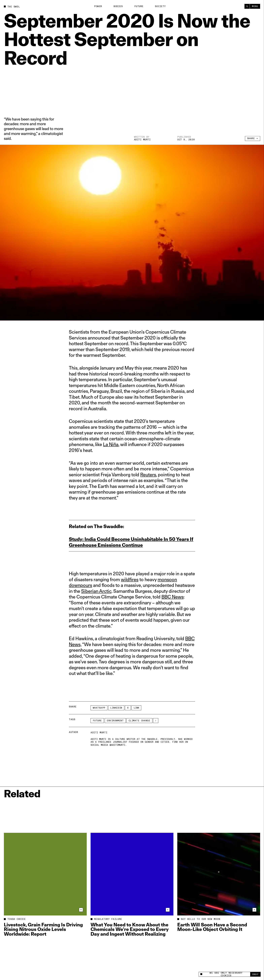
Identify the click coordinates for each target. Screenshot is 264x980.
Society (160, 6)
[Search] (247, 6)
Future (139, 6)
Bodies (118, 6)
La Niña (111, 444)
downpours (80, 585)
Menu (255, 6)
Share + (253, 139)
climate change (139, 721)
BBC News (172, 597)
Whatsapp (99, 708)
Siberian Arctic (96, 591)
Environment (115, 721)
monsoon (167, 579)
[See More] (156, 721)
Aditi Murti (142, 140)
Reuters (148, 475)
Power (98, 6)
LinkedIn (116, 708)
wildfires (130, 579)
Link (136, 708)
